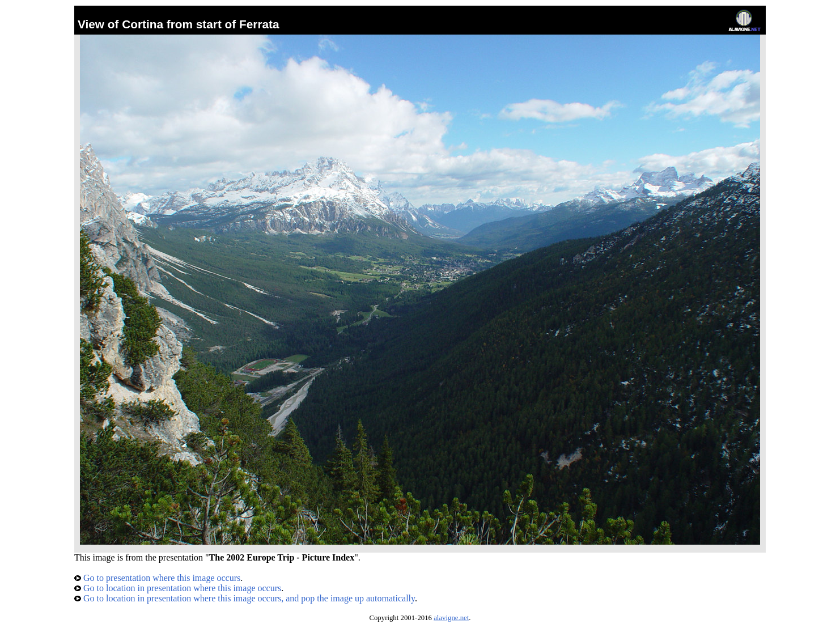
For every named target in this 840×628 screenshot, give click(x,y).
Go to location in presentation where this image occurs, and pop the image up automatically (245, 598)
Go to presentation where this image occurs (157, 578)
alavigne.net (451, 618)
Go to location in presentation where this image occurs (178, 588)
